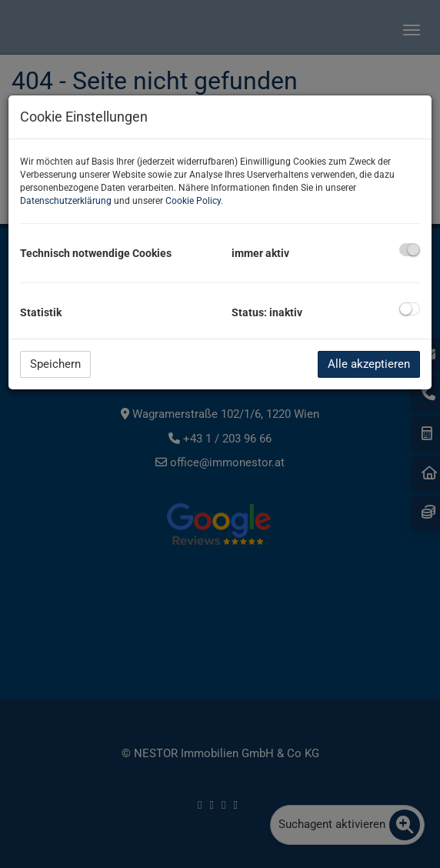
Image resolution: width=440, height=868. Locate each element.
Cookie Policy (193, 201)
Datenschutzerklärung (66, 201)
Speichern (55, 364)
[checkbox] (410, 250)
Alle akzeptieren (369, 364)
